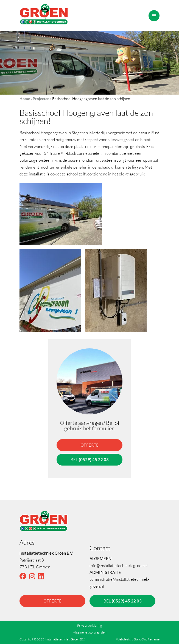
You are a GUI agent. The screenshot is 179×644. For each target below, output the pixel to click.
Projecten (41, 99)
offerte (90, 445)
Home (25, 99)
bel (90, 459)
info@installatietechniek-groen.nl (119, 565)
